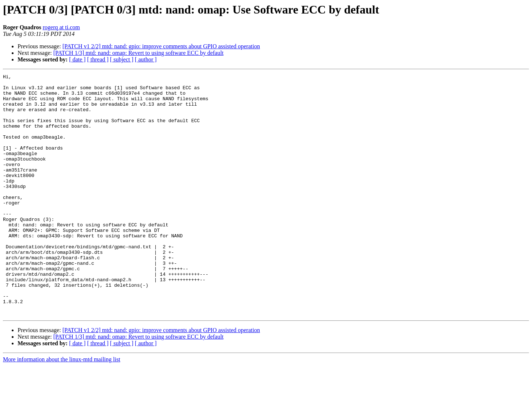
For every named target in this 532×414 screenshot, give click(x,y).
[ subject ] (122, 59)
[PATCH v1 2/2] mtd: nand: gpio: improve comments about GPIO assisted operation (161, 46)
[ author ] (146, 59)
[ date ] (77, 59)
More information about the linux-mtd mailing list (62, 408)
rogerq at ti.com (61, 27)
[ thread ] (98, 59)
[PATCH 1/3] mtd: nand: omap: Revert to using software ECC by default (139, 53)
